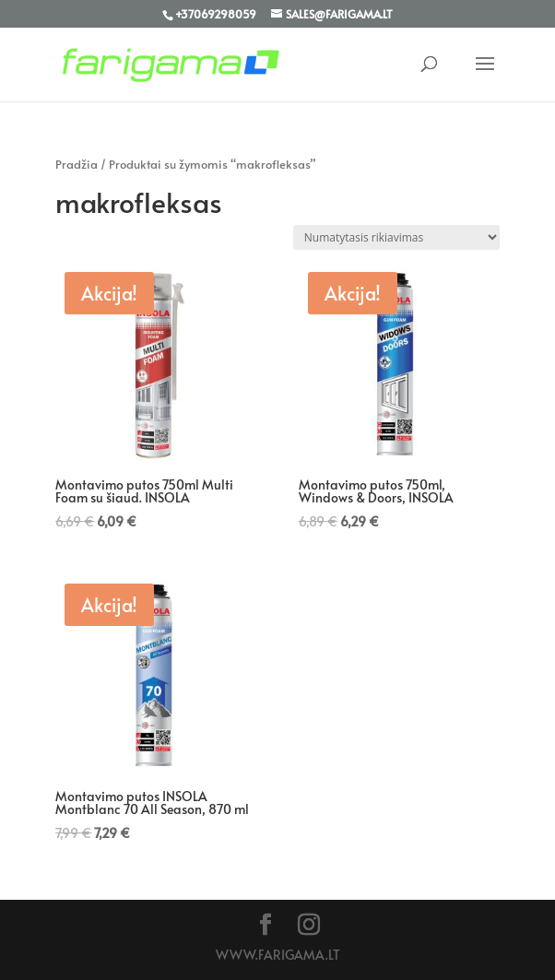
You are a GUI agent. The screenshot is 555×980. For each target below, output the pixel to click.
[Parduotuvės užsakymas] (396, 237)
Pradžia (77, 164)
